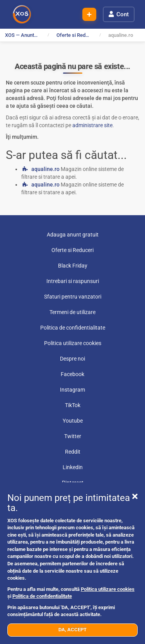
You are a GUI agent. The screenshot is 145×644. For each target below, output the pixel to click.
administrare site (92, 125)
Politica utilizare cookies (108, 589)
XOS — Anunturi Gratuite (24, 35)
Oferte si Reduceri (75, 35)
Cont (123, 14)
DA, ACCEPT (72, 629)
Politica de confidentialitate (42, 596)
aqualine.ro (45, 169)
